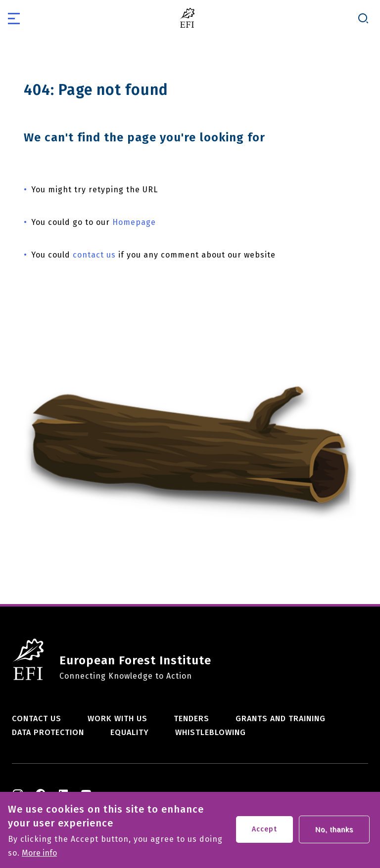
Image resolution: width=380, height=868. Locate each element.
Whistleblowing (211, 732)
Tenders (191, 718)
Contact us (37, 718)
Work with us (118, 718)
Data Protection (48, 732)
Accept (264, 834)
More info (39, 858)
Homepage (134, 222)
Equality (130, 732)
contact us (94, 255)
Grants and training (281, 718)
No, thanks (334, 834)
